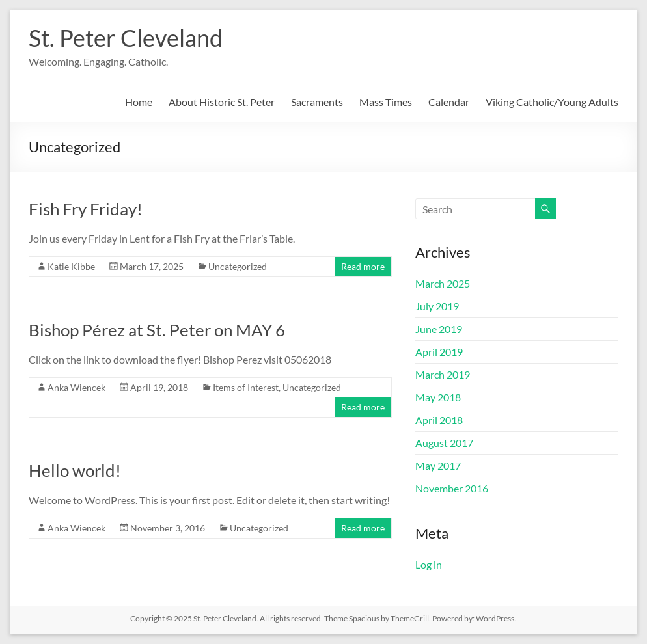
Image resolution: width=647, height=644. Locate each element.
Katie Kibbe (71, 266)
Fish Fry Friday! (86, 209)
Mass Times (386, 102)
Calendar (449, 102)
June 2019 (439, 329)
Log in (429, 564)
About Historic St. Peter (222, 102)
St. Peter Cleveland (126, 38)
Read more (363, 266)
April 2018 (439, 420)
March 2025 (443, 283)
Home (139, 102)
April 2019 (439, 352)
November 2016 (452, 488)
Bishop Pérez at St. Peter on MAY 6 (157, 330)
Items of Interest (246, 387)
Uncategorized (238, 266)
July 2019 (437, 306)
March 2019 (443, 374)
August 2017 (444, 443)
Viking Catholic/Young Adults (552, 102)
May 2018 (438, 397)
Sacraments (317, 102)
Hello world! (75, 470)
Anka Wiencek (76, 387)
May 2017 (438, 465)
